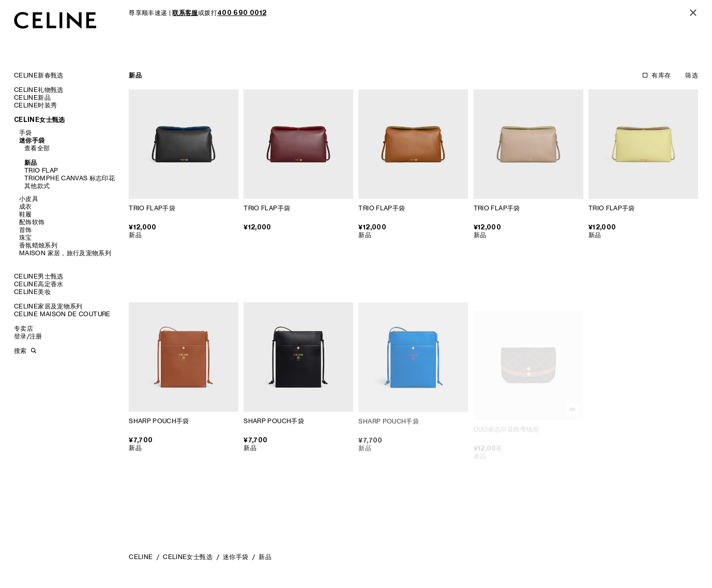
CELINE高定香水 (39, 284)
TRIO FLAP (41, 170)
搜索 (20, 351)
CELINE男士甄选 (39, 276)
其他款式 (37, 186)
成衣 (26, 206)
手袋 (26, 133)
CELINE (141, 557)
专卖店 (24, 328)
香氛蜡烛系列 (38, 245)
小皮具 (29, 199)
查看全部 (37, 148)
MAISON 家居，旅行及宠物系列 (65, 253)
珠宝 (26, 237)
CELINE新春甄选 (39, 75)
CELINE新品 (32, 97)
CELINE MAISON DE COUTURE (62, 314)
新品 (31, 163)
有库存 (661, 75)
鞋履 (26, 214)
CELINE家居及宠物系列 (48, 306)
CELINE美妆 (32, 292)
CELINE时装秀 (35, 105)
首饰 (26, 230)
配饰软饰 (32, 222)
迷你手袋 (32, 140)
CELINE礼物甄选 (39, 90)
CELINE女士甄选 (40, 120)
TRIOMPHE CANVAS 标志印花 (70, 178)
